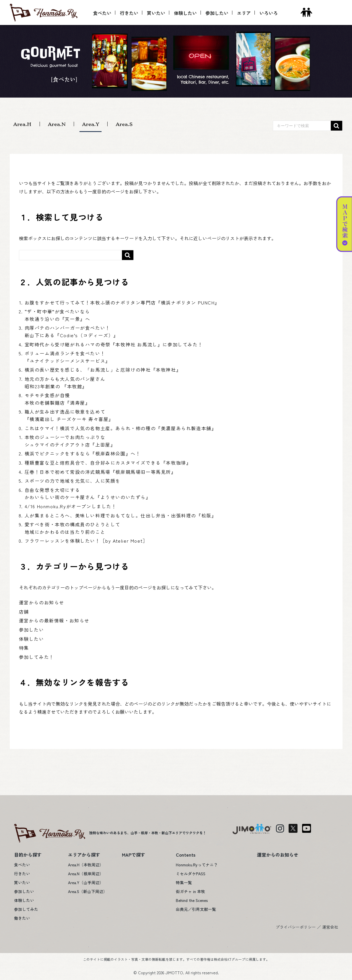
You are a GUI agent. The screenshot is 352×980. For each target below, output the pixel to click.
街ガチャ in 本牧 (190, 891)
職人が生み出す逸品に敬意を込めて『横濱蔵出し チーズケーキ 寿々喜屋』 (69, 415)
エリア (244, 13)
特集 (24, 648)
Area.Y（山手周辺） (86, 882)
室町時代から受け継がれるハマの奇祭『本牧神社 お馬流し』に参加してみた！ (114, 344)
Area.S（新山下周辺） (88, 891)
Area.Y (91, 124)
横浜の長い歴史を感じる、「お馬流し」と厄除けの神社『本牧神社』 (103, 370)
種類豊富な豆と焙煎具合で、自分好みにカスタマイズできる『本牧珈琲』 (108, 463)
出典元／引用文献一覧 (196, 909)
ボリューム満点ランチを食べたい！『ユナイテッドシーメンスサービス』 (68, 357)
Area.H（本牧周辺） (86, 865)
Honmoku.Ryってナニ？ (197, 865)
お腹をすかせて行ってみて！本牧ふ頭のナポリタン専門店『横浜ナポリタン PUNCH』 (122, 302)
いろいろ (269, 13)
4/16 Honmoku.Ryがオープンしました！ (71, 506)
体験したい (185, 13)
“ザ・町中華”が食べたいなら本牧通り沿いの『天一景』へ (58, 315)
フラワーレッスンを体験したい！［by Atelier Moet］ (86, 541)
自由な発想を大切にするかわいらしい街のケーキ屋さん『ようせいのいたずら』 (88, 494)
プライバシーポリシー (296, 927)
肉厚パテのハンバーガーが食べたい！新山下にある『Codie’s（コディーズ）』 (72, 331)
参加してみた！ (37, 657)
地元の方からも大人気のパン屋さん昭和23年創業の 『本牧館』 (65, 383)
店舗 (24, 612)
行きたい (129, 13)
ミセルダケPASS (191, 874)
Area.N (57, 124)
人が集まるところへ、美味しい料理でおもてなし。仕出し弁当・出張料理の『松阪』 (121, 515)
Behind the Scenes (192, 900)
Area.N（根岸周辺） (86, 874)
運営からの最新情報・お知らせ (54, 620)
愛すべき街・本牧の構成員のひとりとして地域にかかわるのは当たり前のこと (73, 528)
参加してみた (26, 909)
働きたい (22, 918)
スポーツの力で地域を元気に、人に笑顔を (73, 481)
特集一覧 (184, 882)
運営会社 (330, 927)
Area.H (22, 124)
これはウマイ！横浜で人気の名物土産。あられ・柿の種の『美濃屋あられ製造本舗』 (121, 428)
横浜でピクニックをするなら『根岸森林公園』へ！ (83, 453)
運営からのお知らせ (42, 602)
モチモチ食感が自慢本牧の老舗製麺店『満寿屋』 (58, 399)
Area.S (124, 124)
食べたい (102, 13)
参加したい (217, 13)
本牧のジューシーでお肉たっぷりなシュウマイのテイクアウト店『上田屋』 (70, 441)
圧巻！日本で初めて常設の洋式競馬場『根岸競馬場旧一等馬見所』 (100, 472)
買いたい (156, 13)
